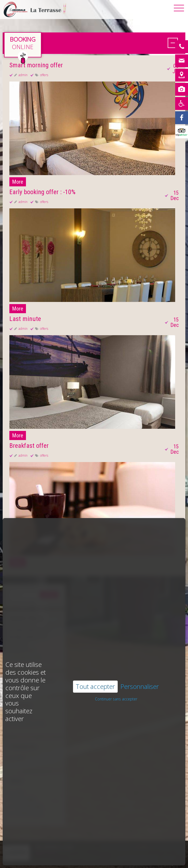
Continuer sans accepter (116, 668)
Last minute (25, 319)
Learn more (45, 852)
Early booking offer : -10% (42, 192)
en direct (23, 45)
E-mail (180, 863)
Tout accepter (95, 655)
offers (44, 75)
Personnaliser (140, 656)
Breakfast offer (29, 446)
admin (23, 75)
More (18, 182)
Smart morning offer (36, 65)
